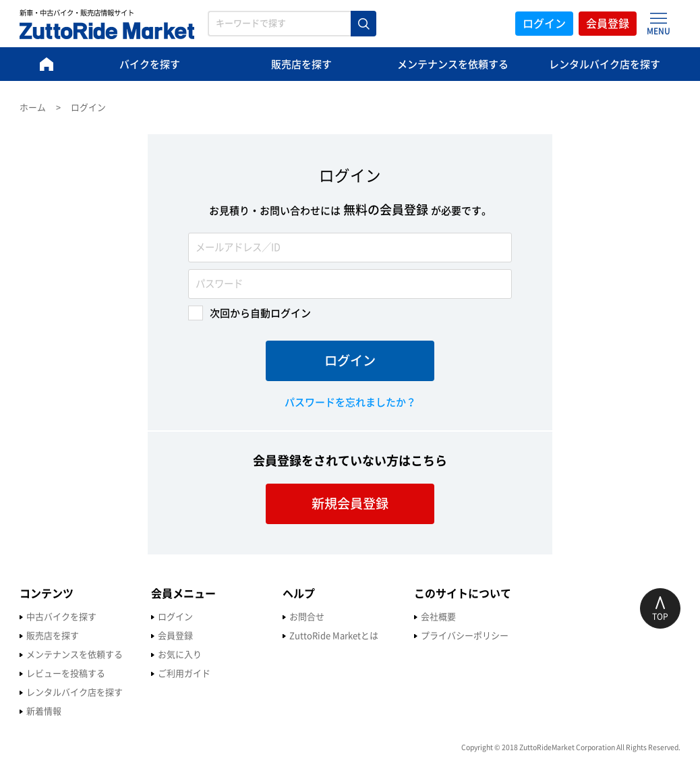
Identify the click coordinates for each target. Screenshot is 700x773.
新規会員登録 (350, 504)
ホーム (33, 108)
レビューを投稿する (66, 674)
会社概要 (438, 617)
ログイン (544, 24)
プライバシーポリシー (465, 636)
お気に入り (180, 655)
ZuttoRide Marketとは (334, 636)
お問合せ (307, 617)
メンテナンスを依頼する (453, 64)
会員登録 (608, 24)
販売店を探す (301, 64)
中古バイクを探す (61, 617)
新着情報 (44, 711)
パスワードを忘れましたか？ (350, 402)
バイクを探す (150, 64)
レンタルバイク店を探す (605, 64)
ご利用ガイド (184, 674)
